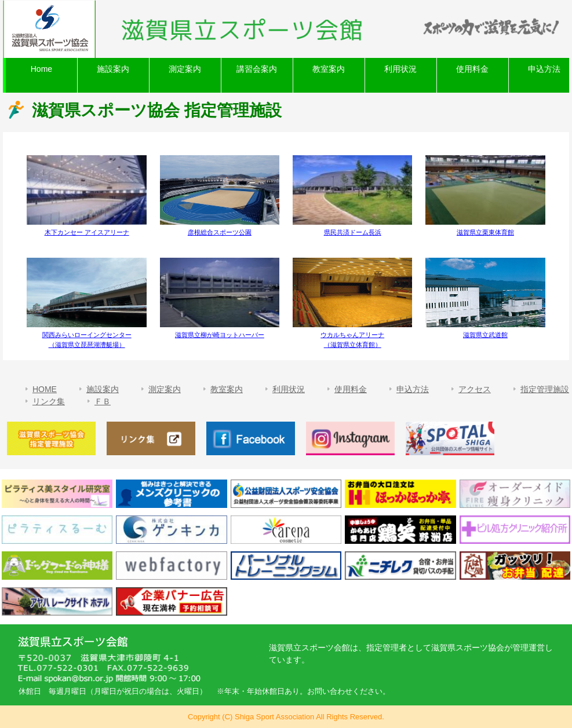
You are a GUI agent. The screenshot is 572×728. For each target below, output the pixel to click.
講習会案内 (257, 69)
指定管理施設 (545, 389)
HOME (45, 389)
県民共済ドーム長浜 (353, 232)
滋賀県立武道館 (485, 335)
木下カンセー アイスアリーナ (87, 232)
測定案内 (185, 69)
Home (41, 69)
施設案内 (113, 69)
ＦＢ (103, 401)
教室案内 (329, 69)
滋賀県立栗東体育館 (485, 232)
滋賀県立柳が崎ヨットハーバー (220, 335)
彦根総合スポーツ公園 (220, 232)
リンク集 (49, 401)
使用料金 (472, 69)
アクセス (475, 389)
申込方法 (413, 389)
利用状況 (400, 69)
